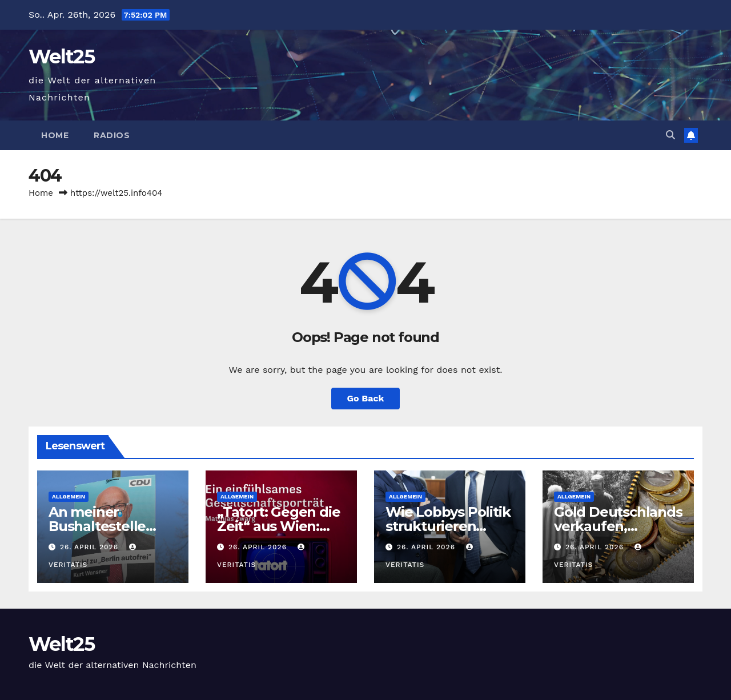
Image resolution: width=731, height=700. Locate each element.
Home (55, 135)
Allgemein (69, 496)
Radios (112, 135)
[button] (670, 135)
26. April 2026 (91, 547)
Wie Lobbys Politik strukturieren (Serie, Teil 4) (448, 526)
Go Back (366, 398)
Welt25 (61, 57)
